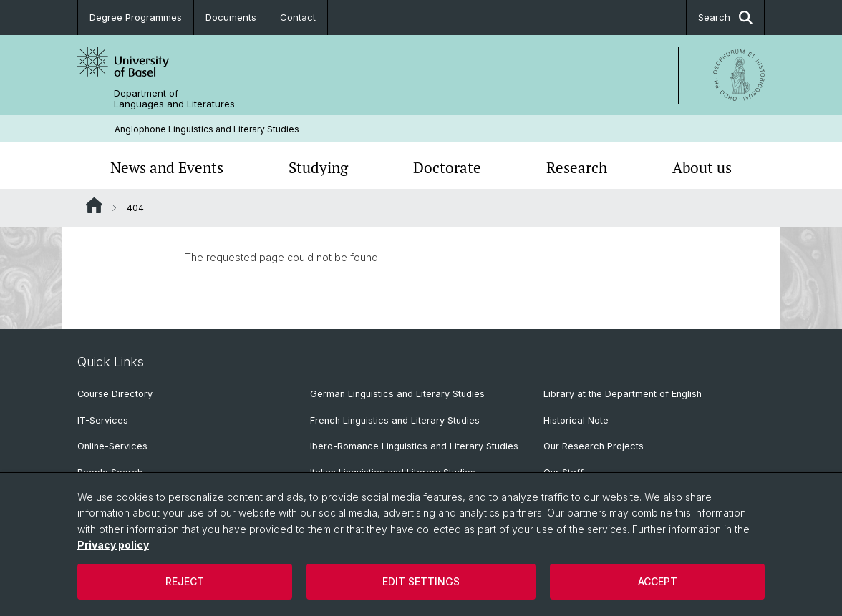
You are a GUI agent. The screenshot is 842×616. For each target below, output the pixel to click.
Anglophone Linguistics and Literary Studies (207, 129)
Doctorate (447, 167)
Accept (658, 581)
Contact (298, 17)
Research (577, 167)
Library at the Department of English (623, 394)
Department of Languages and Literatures (174, 99)
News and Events (167, 167)
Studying (318, 167)
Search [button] (725, 18)
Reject (185, 581)
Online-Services (112, 446)
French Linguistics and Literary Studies (395, 420)
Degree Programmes (136, 17)
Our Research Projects (594, 446)
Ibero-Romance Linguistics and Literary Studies (414, 446)
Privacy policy (113, 545)
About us (702, 167)
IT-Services (103, 420)
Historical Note (576, 420)
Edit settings (421, 581)
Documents (231, 17)
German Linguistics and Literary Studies (397, 394)
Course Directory (115, 394)
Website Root (94, 205)
